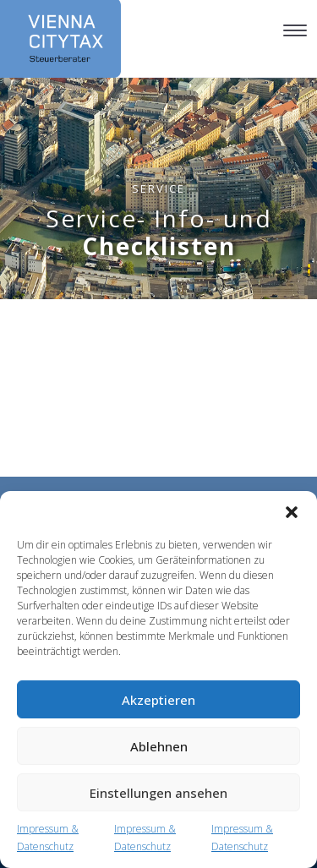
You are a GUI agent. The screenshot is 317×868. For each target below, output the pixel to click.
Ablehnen (159, 746)
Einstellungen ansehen (158, 793)
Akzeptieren (158, 700)
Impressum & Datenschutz (48, 838)
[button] (292, 512)
